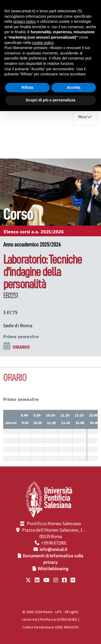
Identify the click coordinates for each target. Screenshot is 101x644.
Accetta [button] (74, 87)
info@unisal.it (54, 550)
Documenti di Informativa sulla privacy (53, 559)
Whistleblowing (53, 569)
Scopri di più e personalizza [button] (50, 100)
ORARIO (21, 347)
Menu (83, 117)
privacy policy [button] (25, 21)
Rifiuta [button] (27, 87)
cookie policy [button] (43, 43)
